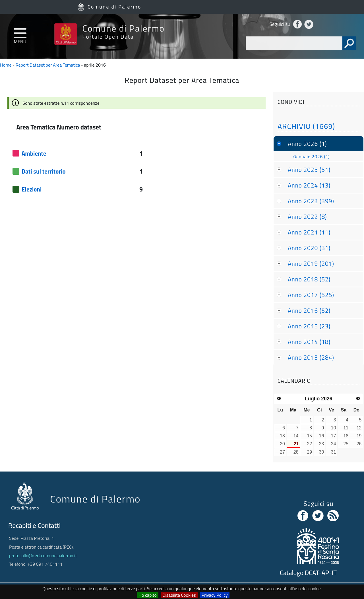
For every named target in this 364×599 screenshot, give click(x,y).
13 (282, 436)
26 (359, 444)
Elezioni (32, 189)
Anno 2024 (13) (309, 185)
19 (359, 436)
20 (282, 444)
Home (6, 65)
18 (346, 436)
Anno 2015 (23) (309, 326)
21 (296, 444)
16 (322, 436)
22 (309, 444)
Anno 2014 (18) (309, 342)
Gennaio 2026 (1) (311, 157)
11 (346, 428)
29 (309, 452)
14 (296, 436)
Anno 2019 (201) (311, 264)
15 (309, 436)
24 (334, 444)
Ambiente (34, 153)
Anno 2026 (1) (307, 144)
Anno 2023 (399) (311, 201)
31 (334, 452)
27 (282, 452)
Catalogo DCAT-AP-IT (308, 573)
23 (322, 444)
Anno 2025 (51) (309, 170)
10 (334, 428)
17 (334, 436)
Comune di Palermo (114, 7)
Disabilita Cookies (179, 595)
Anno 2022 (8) (307, 217)
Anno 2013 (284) (311, 357)
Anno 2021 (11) (309, 232)
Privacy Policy (215, 595)
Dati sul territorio (44, 171)
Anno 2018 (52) (309, 279)
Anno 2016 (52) (309, 310)
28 (296, 452)
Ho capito (148, 595)
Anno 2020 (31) (309, 248)
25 (346, 444)
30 (322, 452)
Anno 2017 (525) (311, 295)
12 (359, 428)
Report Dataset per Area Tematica (48, 65)
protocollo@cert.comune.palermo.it (43, 555)
